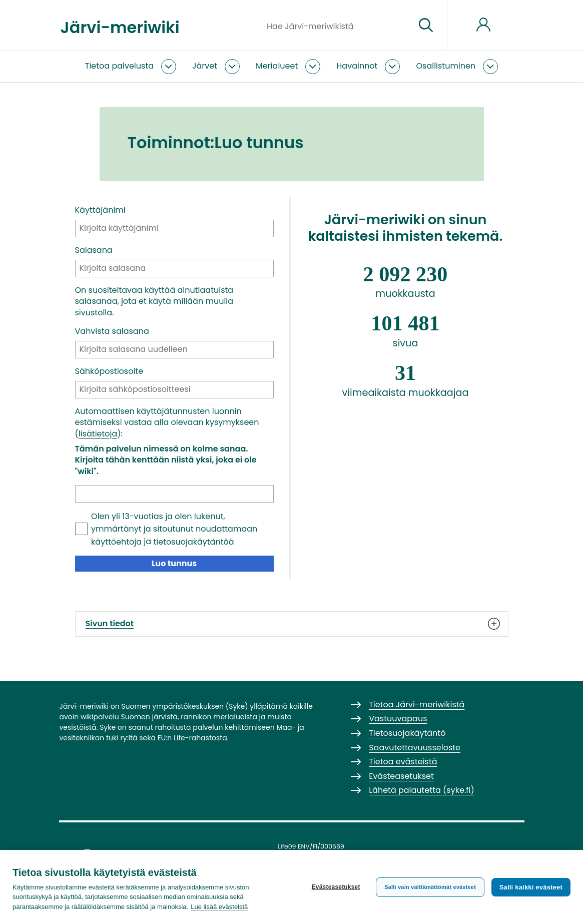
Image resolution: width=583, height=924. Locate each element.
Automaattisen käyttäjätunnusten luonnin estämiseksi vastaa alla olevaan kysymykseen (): (167, 423)
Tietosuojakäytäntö (407, 733)
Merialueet (277, 66)
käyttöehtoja (116, 542)
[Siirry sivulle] (426, 26)
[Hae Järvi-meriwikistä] (337, 26)
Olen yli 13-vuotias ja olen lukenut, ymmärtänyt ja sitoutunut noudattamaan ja (174, 529)
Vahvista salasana (112, 331)
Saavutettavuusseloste (415, 748)
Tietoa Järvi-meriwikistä (417, 705)
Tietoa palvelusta (119, 66)
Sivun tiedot (292, 624)
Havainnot (357, 66)
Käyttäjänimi (100, 210)
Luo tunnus (174, 563)
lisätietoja (98, 434)
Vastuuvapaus (398, 719)
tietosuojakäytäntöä (193, 542)
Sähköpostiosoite (109, 371)
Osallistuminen (446, 66)
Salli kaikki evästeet (531, 887)
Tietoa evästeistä (403, 762)
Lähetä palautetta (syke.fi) (422, 790)
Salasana (94, 250)
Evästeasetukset (336, 887)
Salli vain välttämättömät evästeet (430, 887)
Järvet (205, 66)
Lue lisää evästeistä (219, 907)
